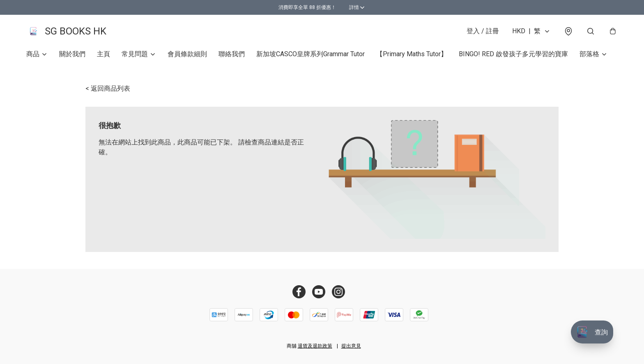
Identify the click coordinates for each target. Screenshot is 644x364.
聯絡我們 (232, 56)
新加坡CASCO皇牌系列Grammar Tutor (310, 56)
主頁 (103, 56)
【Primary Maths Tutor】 (412, 56)
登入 (483, 32)
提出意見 (351, 346)
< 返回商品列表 (108, 90)
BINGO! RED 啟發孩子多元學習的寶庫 (513, 56)
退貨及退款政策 (315, 346)
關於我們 (72, 56)
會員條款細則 (187, 56)
